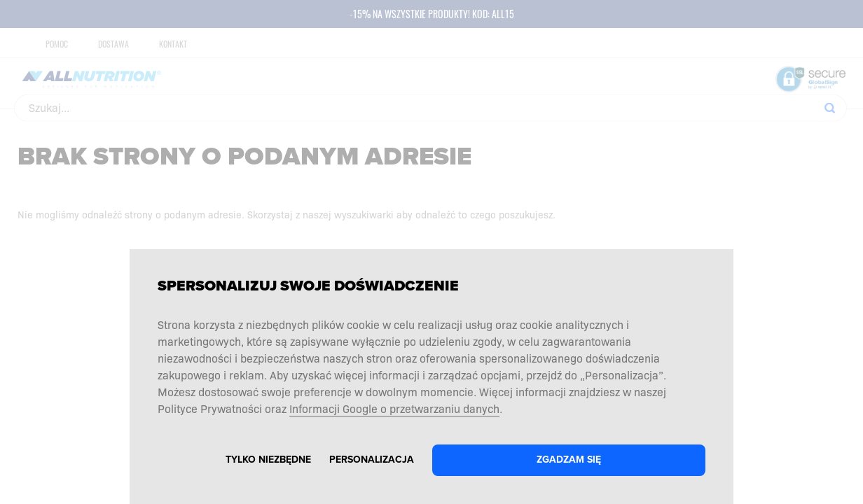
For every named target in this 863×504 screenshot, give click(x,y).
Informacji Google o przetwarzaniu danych (394, 408)
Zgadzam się (569, 460)
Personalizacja (372, 460)
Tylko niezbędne (268, 460)
